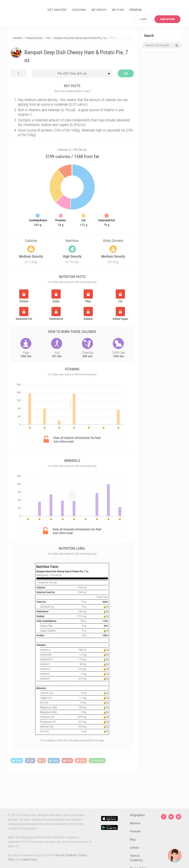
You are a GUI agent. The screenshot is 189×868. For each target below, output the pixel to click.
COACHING (79, 10)
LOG (126, 73)
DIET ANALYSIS (57, 10)
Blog (133, 840)
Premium (135, 831)
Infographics (137, 815)
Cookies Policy (29, 860)
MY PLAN (118, 10)
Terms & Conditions (66, 855)
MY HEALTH (99, 10)
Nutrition (135, 823)
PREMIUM (135, 10)
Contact (135, 848)
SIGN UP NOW (167, 19)
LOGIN (143, 19)
